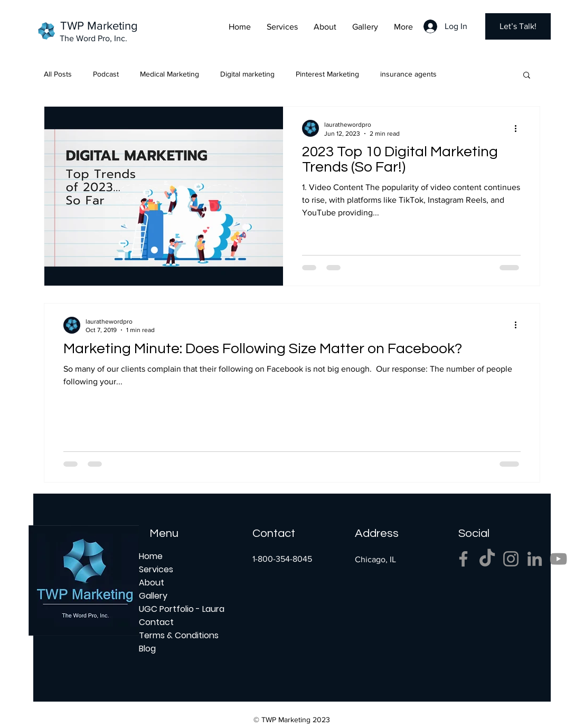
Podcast (106, 74)
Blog (147, 649)
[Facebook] (463, 559)
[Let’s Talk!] (518, 26)
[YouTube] (558, 559)
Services (156, 569)
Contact (156, 622)
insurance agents (408, 74)
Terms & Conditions (176, 635)
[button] (527, 76)
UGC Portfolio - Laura (176, 609)
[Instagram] (511, 559)
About (152, 583)
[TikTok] (487, 559)
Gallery (153, 596)
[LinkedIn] (535, 559)
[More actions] (519, 128)
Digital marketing (247, 74)
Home (151, 556)
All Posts (58, 74)
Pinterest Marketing (327, 74)
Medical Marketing (169, 74)
